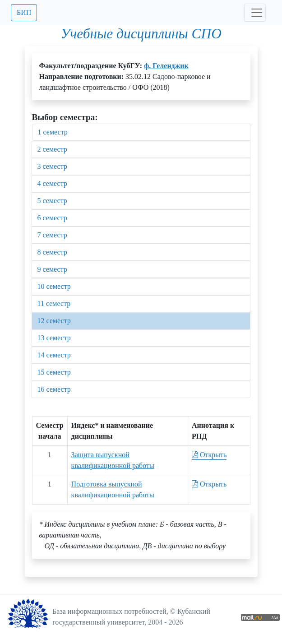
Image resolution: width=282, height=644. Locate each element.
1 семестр (53, 132)
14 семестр (54, 355)
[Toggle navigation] (255, 13)
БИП (24, 12)
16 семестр (54, 389)
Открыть (209, 455)
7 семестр (52, 235)
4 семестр (52, 183)
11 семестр (54, 303)
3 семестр (52, 166)
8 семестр (52, 252)
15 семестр (54, 372)
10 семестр (54, 286)
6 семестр (52, 218)
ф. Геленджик (166, 66)
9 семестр (52, 269)
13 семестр (54, 338)
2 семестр (52, 149)
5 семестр (52, 201)
